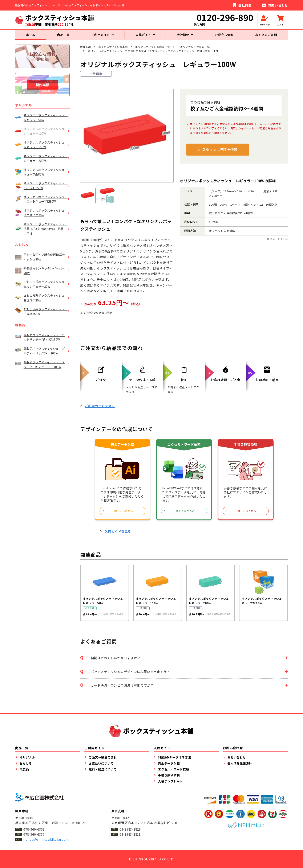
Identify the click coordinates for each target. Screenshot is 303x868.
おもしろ (22, 248)
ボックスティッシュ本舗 (113, 50)
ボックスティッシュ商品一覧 (153, 50)
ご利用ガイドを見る (100, 409)
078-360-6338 (34, 829)
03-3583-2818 (130, 834)
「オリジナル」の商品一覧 (193, 50)
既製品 (20, 328)
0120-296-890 (225, 17)
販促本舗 (86, 50)
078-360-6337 (34, 834)
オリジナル (23, 109)
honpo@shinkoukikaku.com (46, 839)
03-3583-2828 (130, 829)
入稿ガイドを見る (118, 535)
